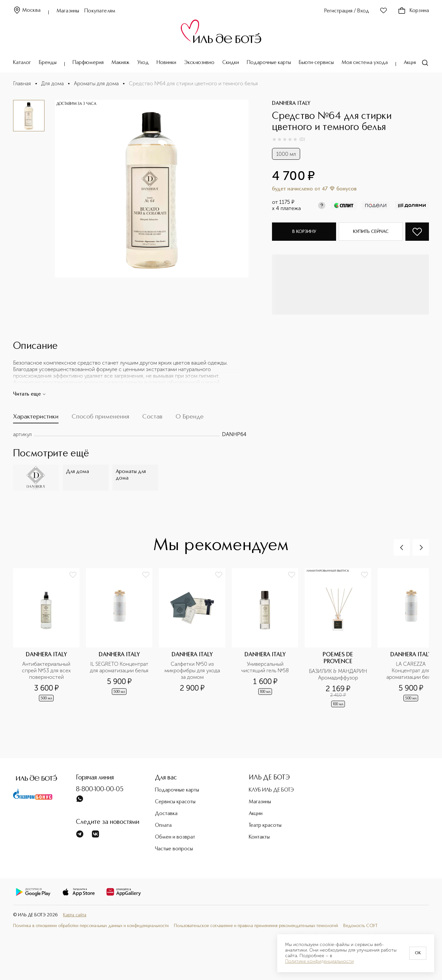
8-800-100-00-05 (100, 790)
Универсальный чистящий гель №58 (265, 667)
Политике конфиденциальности (319, 961)
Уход (143, 63)
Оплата (163, 825)
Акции (411, 63)
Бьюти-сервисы (316, 63)
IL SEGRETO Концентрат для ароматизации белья (119, 667)
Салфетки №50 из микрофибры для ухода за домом (193, 670)
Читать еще (30, 394)
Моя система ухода (365, 63)
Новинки (166, 63)
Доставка (166, 814)
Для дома (52, 83)
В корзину (304, 232)
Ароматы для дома (96, 83)
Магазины (68, 11)
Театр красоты (265, 825)
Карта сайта (75, 915)
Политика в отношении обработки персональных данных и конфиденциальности (91, 926)
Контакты (259, 837)
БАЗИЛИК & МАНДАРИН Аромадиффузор (338, 674)
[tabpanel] (130, 434)
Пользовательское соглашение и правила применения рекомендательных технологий (256, 926)
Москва (27, 11)
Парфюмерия (88, 63)
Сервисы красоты (175, 802)
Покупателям (100, 11)
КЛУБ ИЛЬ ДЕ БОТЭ (271, 790)
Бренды (48, 63)
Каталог (22, 63)
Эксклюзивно (199, 63)
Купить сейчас (371, 232)
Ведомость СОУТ (360, 926)
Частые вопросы (174, 849)
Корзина (413, 11)
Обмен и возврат (175, 837)
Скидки (231, 63)
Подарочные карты (269, 63)
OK (418, 953)
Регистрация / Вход (347, 11)
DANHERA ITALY (291, 104)
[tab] (36, 418)
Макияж (120, 63)
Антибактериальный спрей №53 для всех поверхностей (47, 670)
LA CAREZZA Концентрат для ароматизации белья (411, 670)
